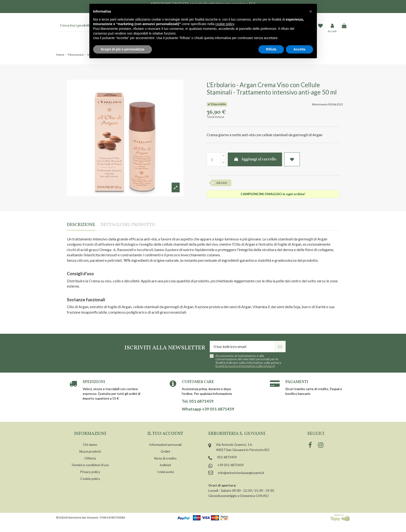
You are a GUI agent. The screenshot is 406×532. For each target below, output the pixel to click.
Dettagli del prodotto (128, 225)
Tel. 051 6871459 (198, 401)
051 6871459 (227, 457)
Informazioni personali (165, 444)
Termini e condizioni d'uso (90, 465)
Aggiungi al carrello (255, 159)
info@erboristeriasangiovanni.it (241, 473)
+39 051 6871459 (230, 465)
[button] (311, 11)
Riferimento (320, 104)
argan (222, 183)
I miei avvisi (165, 472)
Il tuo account (165, 434)
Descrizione (81, 225)
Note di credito (165, 458)
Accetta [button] (299, 49)
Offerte (90, 458)
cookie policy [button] (225, 24)
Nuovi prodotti (90, 451)
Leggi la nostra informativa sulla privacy (245, 366)
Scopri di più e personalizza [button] (123, 49)
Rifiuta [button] (271, 49)
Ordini (165, 451)
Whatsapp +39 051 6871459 (208, 409)
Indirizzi (165, 465)
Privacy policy (90, 472)
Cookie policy (90, 479)
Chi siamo (90, 444)
